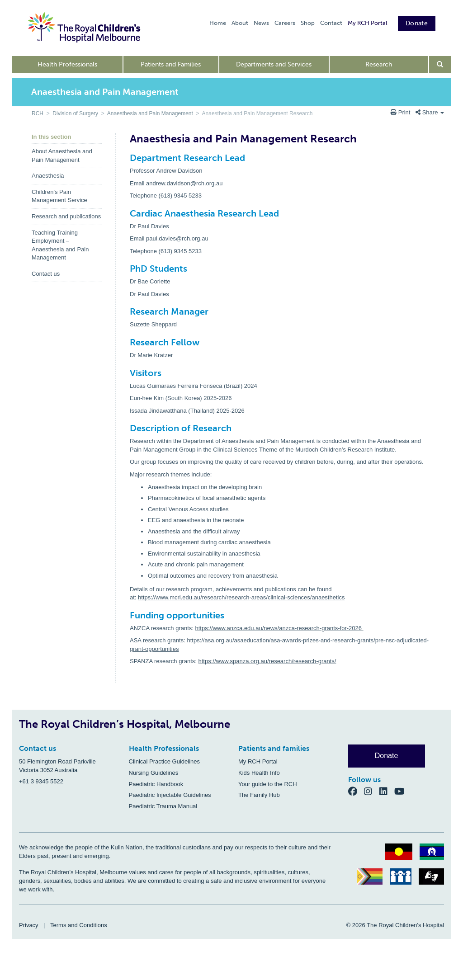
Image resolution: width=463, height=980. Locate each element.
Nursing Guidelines (154, 773)
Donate (417, 23)
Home (218, 23)
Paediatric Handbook (156, 784)
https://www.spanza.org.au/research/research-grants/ (267, 661)
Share (430, 112)
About (240, 23)
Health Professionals (67, 64)
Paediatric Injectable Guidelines (170, 795)
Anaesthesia (48, 176)
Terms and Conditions (79, 925)
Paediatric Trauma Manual (163, 806)
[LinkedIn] (387, 791)
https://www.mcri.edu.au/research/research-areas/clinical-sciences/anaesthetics (241, 597)
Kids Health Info (259, 773)
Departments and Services (274, 64)
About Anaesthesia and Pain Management (62, 155)
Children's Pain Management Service (59, 196)
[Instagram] (372, 791)
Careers (285, 23)
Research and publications (66, 216)
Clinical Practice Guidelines (165, 761)
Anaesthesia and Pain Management (150, 113)
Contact (331, 23)
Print (401, 112)
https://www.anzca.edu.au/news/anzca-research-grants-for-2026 (279, 628)
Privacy (29, 925)
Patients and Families (171, 64)
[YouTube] (402, 791)
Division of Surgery (75, 113)
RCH (38, 113)
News (261, 23)
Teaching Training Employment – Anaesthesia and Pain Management (60, 245)
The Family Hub (259, 795)
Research (379, 64)
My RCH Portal (367, 23)
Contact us (46, 274)
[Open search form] (440, 65)
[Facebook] (356, 791)
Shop (308, 23)
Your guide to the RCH (268, 784)
